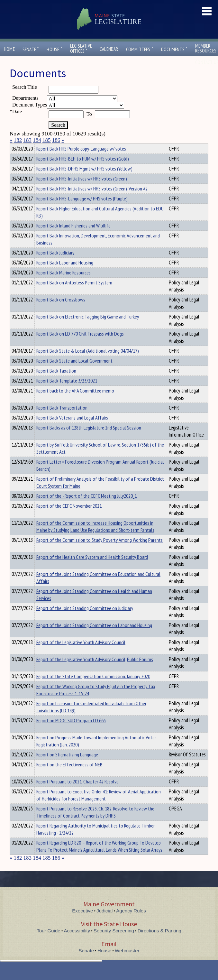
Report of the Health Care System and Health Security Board (92, 569)
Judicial (104, 922)
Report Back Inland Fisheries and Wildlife (73, 237)
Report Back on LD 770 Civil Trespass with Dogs (80, 345)
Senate (31, 49)
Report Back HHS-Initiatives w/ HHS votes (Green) (82, 190)
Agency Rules (131, 922)
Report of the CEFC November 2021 (69, 517)
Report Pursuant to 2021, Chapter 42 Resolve (77, 793)
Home (9, 49)
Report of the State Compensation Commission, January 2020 (93, 688)
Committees (140, 49)
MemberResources (206, 48)
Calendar (109, 49)
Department (46, 148)
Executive (82, 922)
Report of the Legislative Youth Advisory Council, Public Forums (95, 671)
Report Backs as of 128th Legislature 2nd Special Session (89, 439)
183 (28, 140)
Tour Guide (48, 942)
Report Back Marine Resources (64, 284)
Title (15, 148)
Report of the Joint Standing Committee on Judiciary (85, 620)
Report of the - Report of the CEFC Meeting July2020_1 (86, 507)
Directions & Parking (159, 942)
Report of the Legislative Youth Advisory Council (81, 654)
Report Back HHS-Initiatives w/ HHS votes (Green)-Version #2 (92, 200)
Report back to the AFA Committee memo (75, 402)
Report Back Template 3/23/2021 (67, 392)
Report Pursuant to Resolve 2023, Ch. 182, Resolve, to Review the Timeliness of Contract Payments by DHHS (95, 824)
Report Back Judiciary (55, 264)
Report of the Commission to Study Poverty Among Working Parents (100, 551)
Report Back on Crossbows (61, 311)
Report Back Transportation (62, 419)
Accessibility (77, 942)
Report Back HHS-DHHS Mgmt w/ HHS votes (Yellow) (84, 180)
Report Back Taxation (56, 382)
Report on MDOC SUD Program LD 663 (71, 732)
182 (18, 140)
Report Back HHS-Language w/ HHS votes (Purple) (82, 210)
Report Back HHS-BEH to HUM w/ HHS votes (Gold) (83, 170)
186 (56, 140)
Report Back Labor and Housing (65, 274)
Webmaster (127, 962)
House (54, 49)
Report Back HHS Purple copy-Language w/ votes (81, 160)
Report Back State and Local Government (74, 372)
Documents (174, 49)
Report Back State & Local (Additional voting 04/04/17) (88, 362)
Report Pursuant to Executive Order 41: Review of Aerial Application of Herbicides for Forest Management (99, 807)
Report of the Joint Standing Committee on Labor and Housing (94, 637)
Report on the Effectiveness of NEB (69, 776)
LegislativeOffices (81, 49)
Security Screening (114, 942)
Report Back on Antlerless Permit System (74, 294)
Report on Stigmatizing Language (67, 766)
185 (47, 140)
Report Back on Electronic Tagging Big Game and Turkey (88, 328)
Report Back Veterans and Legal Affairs (72, 429)
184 (37, 140)
